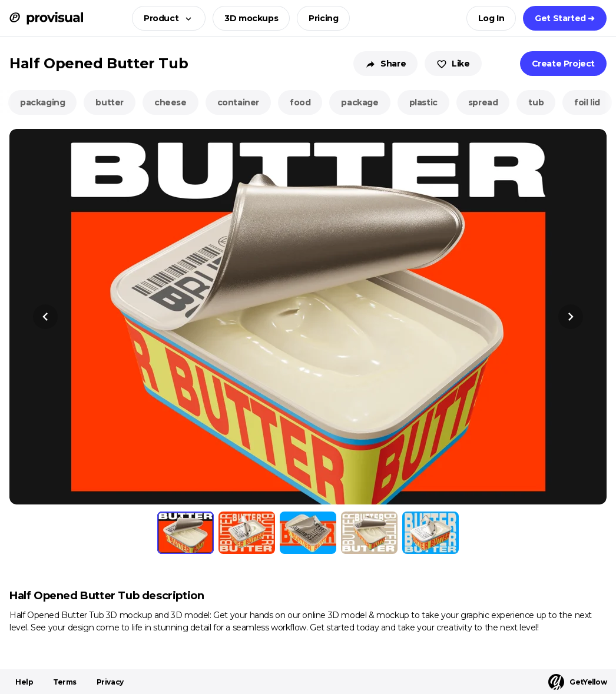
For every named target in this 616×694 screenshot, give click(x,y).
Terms (65, 682)
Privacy (110, 682)
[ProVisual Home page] (46, 18)
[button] (165, 18)
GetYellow (577, 682)
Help (24, 682)
